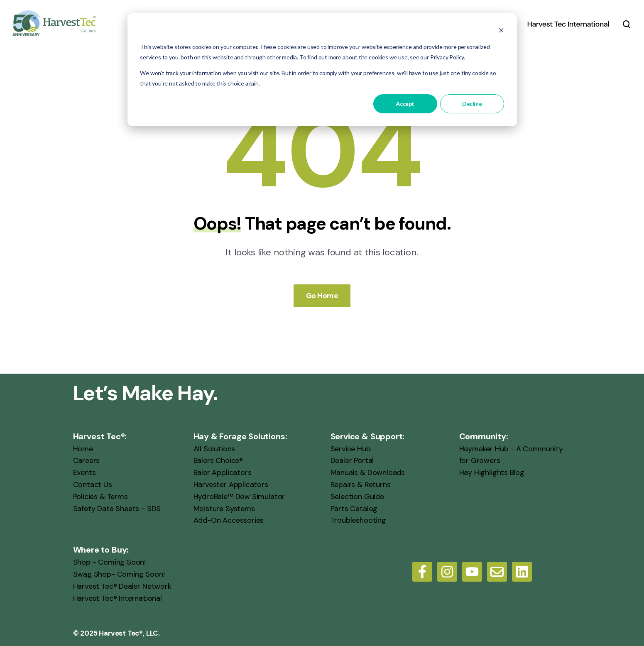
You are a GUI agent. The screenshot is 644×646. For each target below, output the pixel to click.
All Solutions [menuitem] (214, 448)
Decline (472, 104)
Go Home (322, 295)
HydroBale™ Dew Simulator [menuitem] (239, 496)
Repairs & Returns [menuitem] (361, 484)
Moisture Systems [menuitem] (224, 508)
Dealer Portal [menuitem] (352, 460)
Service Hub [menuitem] (351, 448)
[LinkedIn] (522, 572)
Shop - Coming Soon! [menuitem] (110, 562)
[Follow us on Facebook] (422, 572)
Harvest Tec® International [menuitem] (118, 598)
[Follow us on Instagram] (447, 572)
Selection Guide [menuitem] (357, 496)
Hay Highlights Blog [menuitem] (492, 472)
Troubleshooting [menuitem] (358, 520)
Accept (405, 104)
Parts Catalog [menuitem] (354, 508)
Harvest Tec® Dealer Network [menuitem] (122, 586)
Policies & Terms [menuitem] (100, 496)
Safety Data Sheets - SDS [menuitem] (117, 508)
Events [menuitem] (84, 472)
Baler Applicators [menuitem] (223, 472)
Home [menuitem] (83, 448)
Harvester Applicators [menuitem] (231, 484)
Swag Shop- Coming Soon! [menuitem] (119, 574)
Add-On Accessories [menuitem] (229, 520)
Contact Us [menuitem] (93, 484)
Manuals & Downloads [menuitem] (368, 472)
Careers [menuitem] (87, 460)
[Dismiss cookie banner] (501, 31)
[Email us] (497, 572)
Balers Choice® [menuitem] (218, 460)
